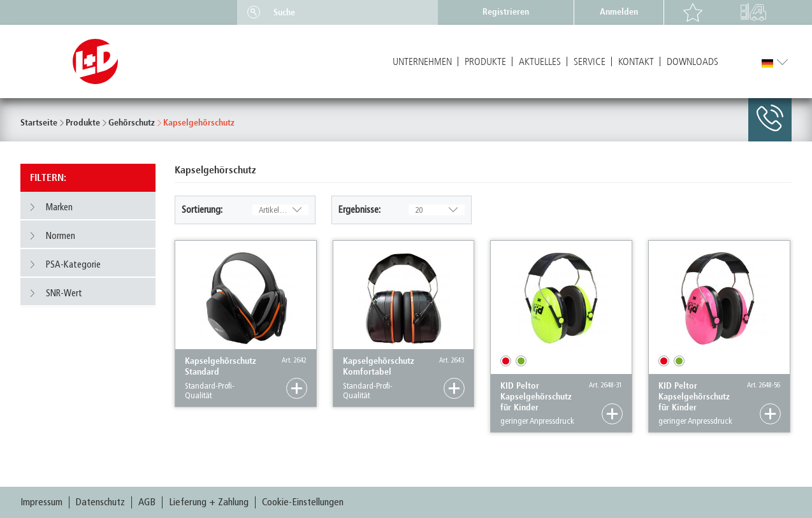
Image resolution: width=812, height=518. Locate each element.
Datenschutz (100, 502)
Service (590, 62)
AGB (147, 502)
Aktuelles (540, 62)
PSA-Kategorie (65, 264)
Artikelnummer (282, 210)
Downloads (692, 62)
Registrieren (506, 12)
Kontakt (636, 62)
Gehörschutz (132, 123)
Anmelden (619, 12)
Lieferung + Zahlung (209, 502)
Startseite (39, 123)
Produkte (485, 62)
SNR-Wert (55, 293)
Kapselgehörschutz (199, 123)
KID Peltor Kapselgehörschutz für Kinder (536, 397)
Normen (52, 235)
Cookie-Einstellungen (303, 502)
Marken (51, 207)
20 (437, 210)
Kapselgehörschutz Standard (221, 366)
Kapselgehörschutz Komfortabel (379, 366)
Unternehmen (422, 62)
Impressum (41, 502)
